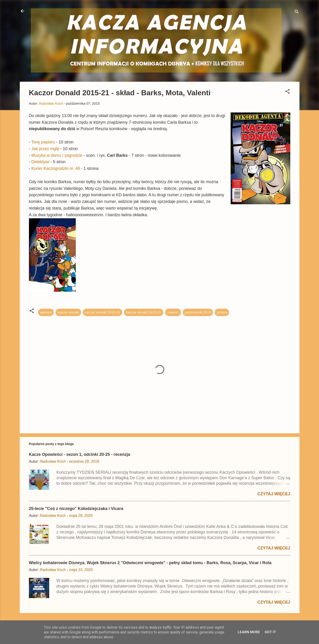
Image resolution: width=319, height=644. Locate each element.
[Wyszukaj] (297, 13)
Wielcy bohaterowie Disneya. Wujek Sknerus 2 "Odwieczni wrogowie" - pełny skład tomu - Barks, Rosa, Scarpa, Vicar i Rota (150, 563)
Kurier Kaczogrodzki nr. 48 (56, 168)
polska (222, 312)
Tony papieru (43, 142)
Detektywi (40, 162)
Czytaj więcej (274, 494)
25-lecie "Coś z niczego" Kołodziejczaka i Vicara (76, 509)
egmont (46, 312)
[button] (288, 92)
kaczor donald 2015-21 (103, 312)
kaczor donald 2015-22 (144, 312)
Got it (270, 632)
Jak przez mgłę (45, 149)
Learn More (249, 632)
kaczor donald (68, 312)
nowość (173, 312)
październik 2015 (198, 312)
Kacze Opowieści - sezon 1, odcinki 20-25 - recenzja (80, 454)
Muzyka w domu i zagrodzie (57, 155)
